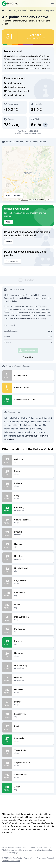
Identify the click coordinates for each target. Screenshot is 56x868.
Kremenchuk (33, 593)
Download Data (28, 350)
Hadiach (33, 544)
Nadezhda (33, 653)
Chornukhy (33, 508)
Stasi (33, 726)
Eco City (40, 436)
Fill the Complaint (13, 261)
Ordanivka (33, 690)
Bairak (33, 471)
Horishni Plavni (33, 568)
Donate (8, 222)
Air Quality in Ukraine (17, 10)
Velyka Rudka (33, 750)
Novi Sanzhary (33, 665)
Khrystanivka (33, 581)
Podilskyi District (22, 388)
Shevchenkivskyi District (25, 400)
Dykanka (33, 532)
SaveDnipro (30, 436)
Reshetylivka (33, 714)
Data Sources (25, 200)
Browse (9, 242)
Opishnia (33, 678)
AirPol (47, 436)
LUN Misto (9, 439)
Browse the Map (14, 196)
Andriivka (33, 459)
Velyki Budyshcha (33, 763)
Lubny (33, 605)
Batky (33, 496)
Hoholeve (33, 556)
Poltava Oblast (36, 10)
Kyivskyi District (21, 375)
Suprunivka (33, 738)
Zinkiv (33, 787)
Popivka (33, 702)
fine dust (37, 59)
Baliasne (33, 483)
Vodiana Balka (33, 775)
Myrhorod (33, 641)
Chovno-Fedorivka (33, 520)
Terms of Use (28, 357)
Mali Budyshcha (33, 617)
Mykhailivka (33, 629)
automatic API (21, 298)
